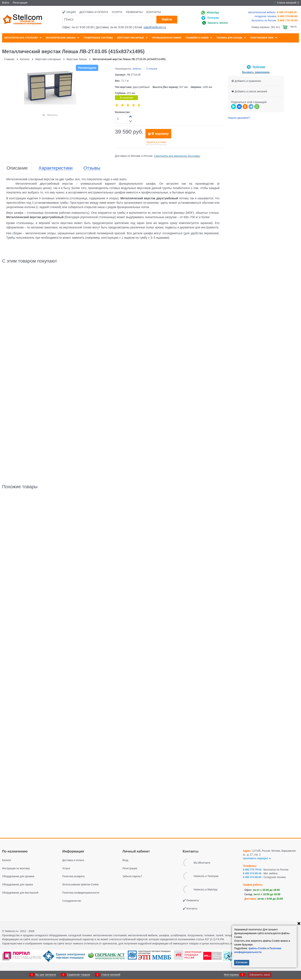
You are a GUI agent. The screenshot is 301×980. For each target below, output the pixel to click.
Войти (6, 3)
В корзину (160, 134)
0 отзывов (152, 69)
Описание (17, 168)
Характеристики (55, 168)
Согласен (242, 962)
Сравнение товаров (79, 975)
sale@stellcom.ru (155, 27)
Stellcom (137, 69)
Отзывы (92, 168)
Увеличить (52, 115)
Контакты (154, 12)
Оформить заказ (260, 975)
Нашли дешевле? (239, 118)
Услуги (117, 12)
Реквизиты (134, 12)
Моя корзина (231, 975)
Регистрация (20, 3)
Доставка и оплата (94, 12)
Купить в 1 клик (156, 142)
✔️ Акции (69, 12)
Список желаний (111, 975)
